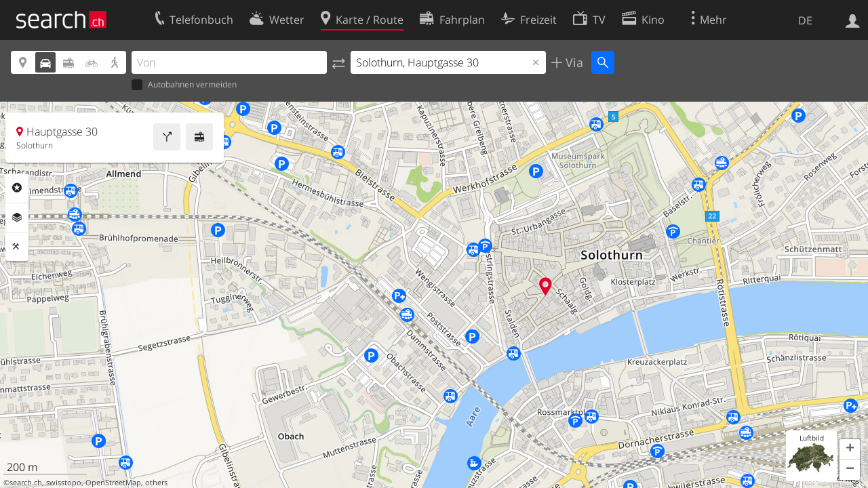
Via (573, 62)
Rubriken (17, 188)
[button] (850, 449)
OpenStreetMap (113, 483)
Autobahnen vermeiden (184, 85)
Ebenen (17, 218)
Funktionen (17, 247)
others (156, 483)
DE (805, 20)
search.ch (26, 483)
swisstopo (64, 483)
